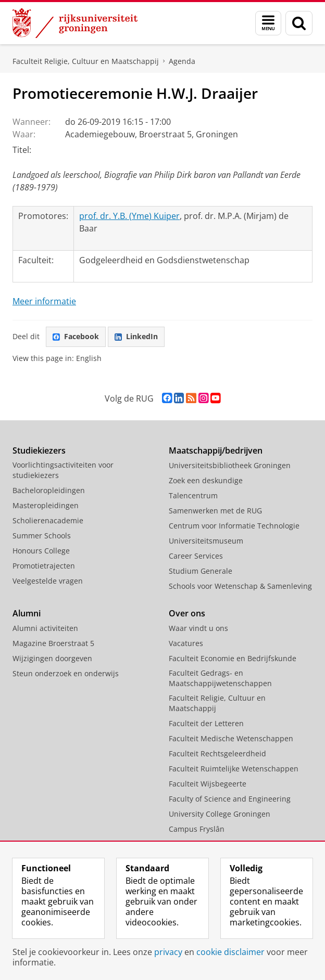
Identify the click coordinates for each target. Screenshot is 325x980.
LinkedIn (136, 336)
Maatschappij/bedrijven (216, 450)
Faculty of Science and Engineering (230, 799)
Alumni (27, 613)
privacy (168, 952)
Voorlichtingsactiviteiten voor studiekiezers (63, 470)
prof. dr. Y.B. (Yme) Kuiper (129, 216)
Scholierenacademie (48, 520)
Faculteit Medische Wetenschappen (231, 738)
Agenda (182, 61)
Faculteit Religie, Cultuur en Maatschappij (86, 61)
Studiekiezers (39, 450)
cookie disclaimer (230, 952)
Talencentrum (193, 495)
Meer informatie (44, 301)
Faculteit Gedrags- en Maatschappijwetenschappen (220, 678)
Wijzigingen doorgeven (52, 658)
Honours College (41, 551)
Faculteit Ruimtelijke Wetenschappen (234, 769)
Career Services (196, 556)
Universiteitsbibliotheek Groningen (230, 465)
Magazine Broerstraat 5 (53, 643)
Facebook (76, 336)
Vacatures (186, 643)
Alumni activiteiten (45, 628)
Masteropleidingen (46, 505)
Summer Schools (42, 536)
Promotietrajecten (44, 566)
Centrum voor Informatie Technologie (234, 526)
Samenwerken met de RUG (215, 511)
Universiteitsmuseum (206, 541)
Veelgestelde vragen (48, 581)
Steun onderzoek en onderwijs (66, 673)
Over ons (187, 613)
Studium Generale (201, 571)
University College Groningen (220, 814)
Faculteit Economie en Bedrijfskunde (233, 658)
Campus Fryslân (197, 829)
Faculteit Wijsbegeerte (208, 784)
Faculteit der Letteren (206, 723)
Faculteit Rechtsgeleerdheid (217, 753)
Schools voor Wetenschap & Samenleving (240, 586)
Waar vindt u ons (198, 628)
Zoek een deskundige (206, 480)
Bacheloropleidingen (49, 490)
